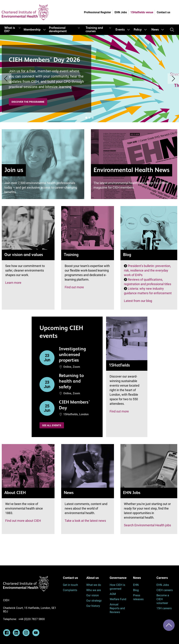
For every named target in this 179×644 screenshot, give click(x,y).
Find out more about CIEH (23, 521)
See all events (52, 425)
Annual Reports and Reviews (117, 608)
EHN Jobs (121, 12)
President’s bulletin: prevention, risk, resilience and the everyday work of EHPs (147, 270)
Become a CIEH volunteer (163, 599)
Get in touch (70, 585)
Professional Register (97, 12)
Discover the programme (28, 102)
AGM (113, 594)
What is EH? (10, 30)
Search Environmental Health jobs (147, 525)
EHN (136, 585)
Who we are (94, 590)
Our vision (93, 595)
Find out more (74, 287)
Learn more (13, 283)
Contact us (164, 12)
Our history (93, 606)
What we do (94, 585)
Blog (136, 590)
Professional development (58, 30)
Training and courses (94, 30)
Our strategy (94, 601)
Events (120, 30)
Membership (32, 30)
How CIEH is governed (117, 587)
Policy (138, 30)
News (155, 30)
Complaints (70, 590)
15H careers (164, 608)
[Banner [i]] (86, 118)
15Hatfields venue (142, 12)
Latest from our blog (138, 301)
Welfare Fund (118, 599)
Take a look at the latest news (85, 521)
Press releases (138, 597)
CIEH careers (165, 590)
